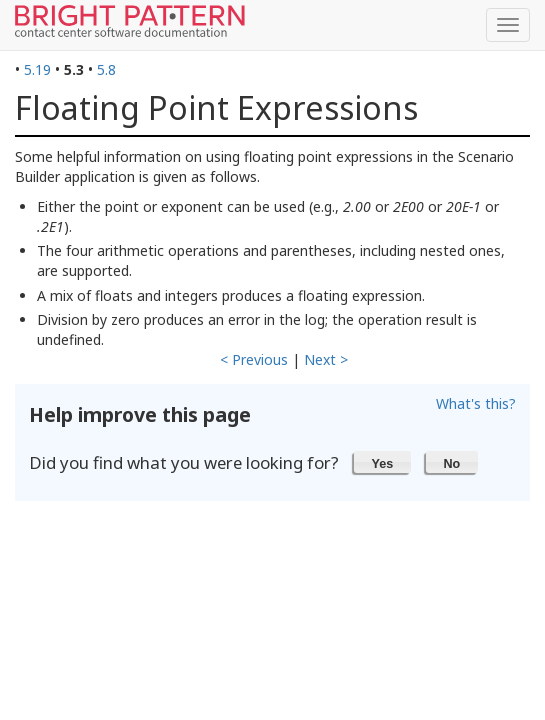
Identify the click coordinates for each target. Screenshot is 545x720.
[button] (382, 462)
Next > (326, 359)
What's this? (476, 403)
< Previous (254, 359)
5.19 (37, 69)
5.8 (106, 69)
